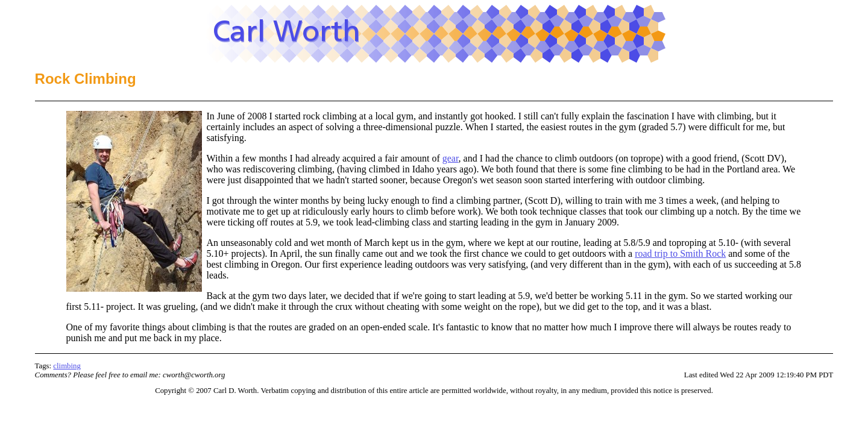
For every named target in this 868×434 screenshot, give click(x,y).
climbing (67, 366)
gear (451, 158)
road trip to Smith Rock (680, 253)
